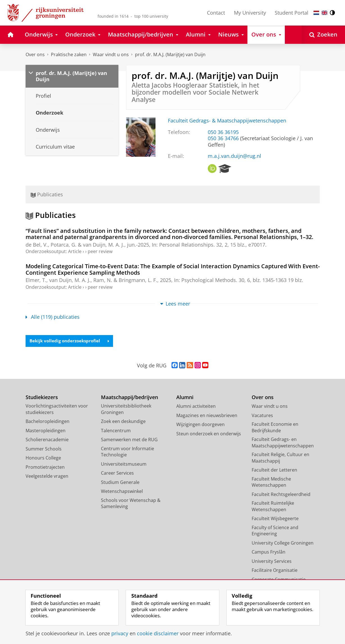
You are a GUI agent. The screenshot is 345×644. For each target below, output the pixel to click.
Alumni (185, 398)
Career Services (117, 474)
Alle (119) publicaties (53, 317)
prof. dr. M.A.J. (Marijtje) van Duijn (170, 54)
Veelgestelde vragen (47, 477)
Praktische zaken (69, 54)
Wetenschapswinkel (122, 492)
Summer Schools (44, 449)
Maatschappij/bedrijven (129, 398)
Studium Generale (120, 483)
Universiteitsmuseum (124, 464)
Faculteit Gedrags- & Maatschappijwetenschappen (227, 120)
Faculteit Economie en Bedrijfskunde (275, 428)
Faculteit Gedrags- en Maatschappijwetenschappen (283, 443)
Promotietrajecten (45, 467)
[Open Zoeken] (323, 35)
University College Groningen (283, 543)
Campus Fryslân (269, 552)
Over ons (35, 54)
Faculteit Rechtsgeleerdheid (281, 495)
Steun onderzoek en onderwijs (209, 434)
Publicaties (47, 194)
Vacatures (262, 416)
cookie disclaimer (158, 633)
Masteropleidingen (46, 431)
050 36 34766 (223, 138)
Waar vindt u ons (111, 54)
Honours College (43, 458)
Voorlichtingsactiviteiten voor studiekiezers (57, 410)
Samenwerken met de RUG (129, 440)
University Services (272, 561)
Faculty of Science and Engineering (275, 531)
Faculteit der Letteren (274, 470)
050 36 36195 (223, 132)
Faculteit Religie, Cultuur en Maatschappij (280, 458)
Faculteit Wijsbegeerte (275, 519)
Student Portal (292, 13)
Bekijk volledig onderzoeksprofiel (71, 341)
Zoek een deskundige (123, 422)
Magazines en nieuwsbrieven (207, 416)
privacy (120, 633)
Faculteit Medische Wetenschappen (271, 482)
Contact (216, 13)
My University (250, 13)
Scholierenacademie (47, 440)
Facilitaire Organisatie (275, 571)
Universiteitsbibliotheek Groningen (126, 410)
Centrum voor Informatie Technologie (128, 452)
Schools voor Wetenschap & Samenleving (131, 504)
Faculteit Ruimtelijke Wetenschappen (273, 507)
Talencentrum (116, 431)
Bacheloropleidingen (48, 422)
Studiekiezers (42, 398)
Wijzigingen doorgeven (200, 425)
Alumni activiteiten (196, 407)
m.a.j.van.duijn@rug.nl (234, 156)
